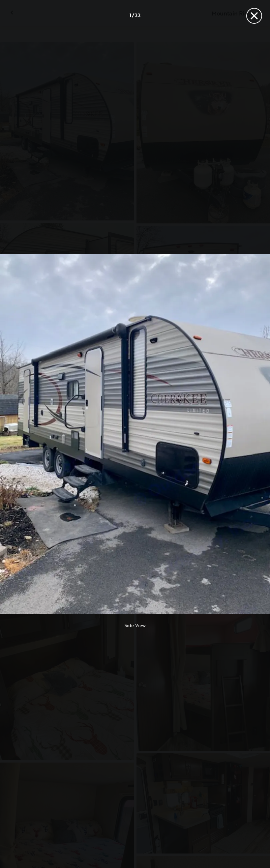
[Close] (254, 16)
